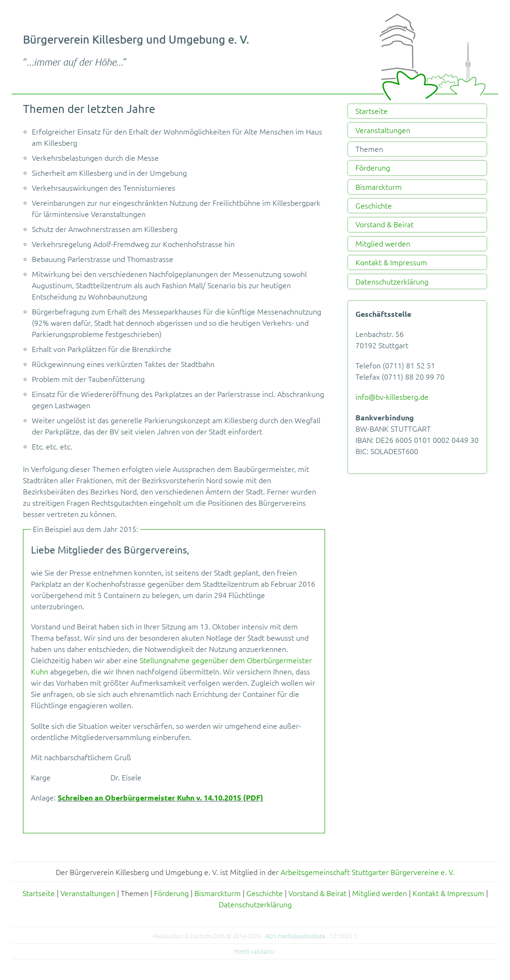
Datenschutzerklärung (392, 282)
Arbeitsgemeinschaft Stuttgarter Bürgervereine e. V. (368, 872)
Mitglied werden (383, 244)
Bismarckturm (379, 187)
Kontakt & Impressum (391, 262)
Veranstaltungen (383, 130)
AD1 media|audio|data (295, 936)
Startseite (372, 111)
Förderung (373, 168)
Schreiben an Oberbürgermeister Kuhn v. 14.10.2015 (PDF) (160, 798)
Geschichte (374, 206)
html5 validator (255, 951)
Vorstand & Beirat (384, 224)
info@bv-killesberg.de (392, 397)
